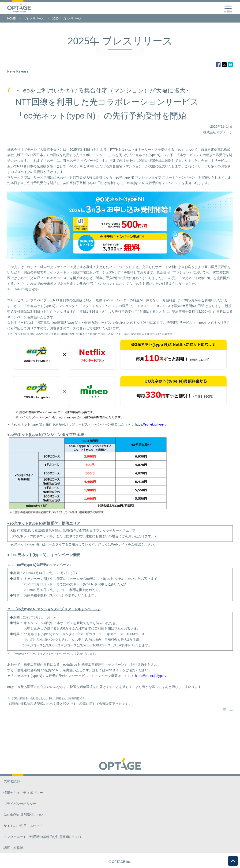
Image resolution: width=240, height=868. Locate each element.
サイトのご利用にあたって (23, 826)
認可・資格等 (13, 848)
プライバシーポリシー (20, 804)
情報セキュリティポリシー (23, 793)
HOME (11, 19)
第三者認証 (12, 782)
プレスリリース (34, 19)
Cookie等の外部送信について (25, 815)
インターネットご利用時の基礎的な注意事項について (43, 837)
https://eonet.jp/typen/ (151, 424)
